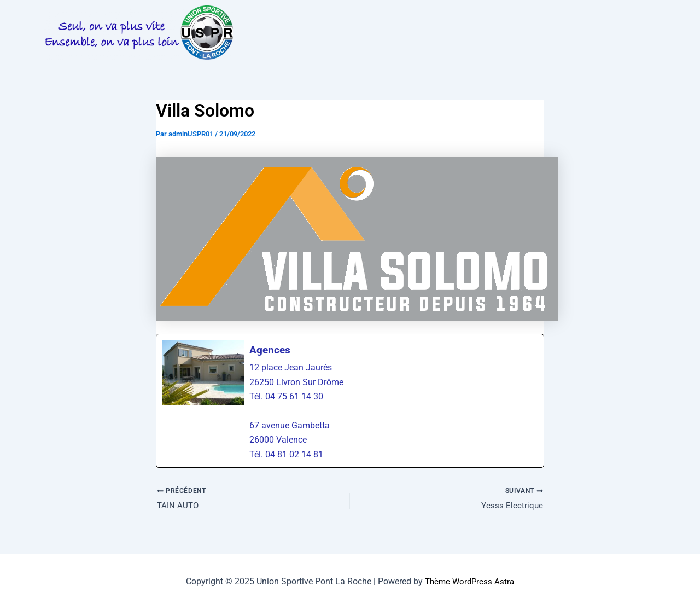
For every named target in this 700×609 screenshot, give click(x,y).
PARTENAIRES (285, 45)
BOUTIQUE (354, 45)
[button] (288, 19)
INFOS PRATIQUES (382, 18)
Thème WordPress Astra (470, 581)
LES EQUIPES (559, 18)
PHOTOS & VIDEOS (476, 18)
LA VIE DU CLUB (288, 18)
